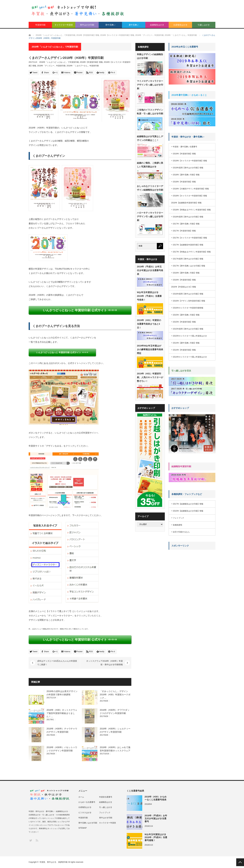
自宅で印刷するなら (181, 532)
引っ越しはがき (106, 807)
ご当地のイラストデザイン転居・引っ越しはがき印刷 (150, 112)
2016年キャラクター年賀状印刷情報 (188, 308)
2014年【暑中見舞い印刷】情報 (186, 343)
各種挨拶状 (178, 525)
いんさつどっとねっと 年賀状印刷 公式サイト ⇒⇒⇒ (80, 310)
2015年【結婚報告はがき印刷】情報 (188, 511)
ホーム (81, 797)
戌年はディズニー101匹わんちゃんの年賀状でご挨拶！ (57, 663)
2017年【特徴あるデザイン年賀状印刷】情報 (192, 252)
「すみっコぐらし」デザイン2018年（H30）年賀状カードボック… (115, 695)
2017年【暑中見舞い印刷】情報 (186, 224)
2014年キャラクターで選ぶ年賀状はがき (190, 357)
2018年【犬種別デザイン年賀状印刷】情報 (191, 189)
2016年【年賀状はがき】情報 (184, 287)
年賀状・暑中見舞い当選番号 (185, 147)
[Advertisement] (192, 572)
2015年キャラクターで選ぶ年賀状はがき (190, 336)
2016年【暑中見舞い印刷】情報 (186, 273)
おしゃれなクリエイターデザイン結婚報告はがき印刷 (150, 188)
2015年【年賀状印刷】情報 (184, 322)
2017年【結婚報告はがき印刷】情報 (188, 504)
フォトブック (178, 518)
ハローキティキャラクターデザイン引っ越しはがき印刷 (150, 216)
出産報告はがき (180, 25)
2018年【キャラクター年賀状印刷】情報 (190, 196)
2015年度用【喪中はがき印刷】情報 (188, 329)
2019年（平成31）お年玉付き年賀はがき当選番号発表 (150, 270)
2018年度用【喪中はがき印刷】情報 (188, 217)
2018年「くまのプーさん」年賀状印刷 (83, 66)
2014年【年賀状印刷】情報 (184, 350)
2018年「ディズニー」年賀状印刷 (51, 66)
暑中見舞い (134, 25)
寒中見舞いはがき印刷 (88, 823)
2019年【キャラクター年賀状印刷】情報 (190, 161)
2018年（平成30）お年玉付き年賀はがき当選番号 (156, 818)
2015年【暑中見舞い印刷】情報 (186, 315)
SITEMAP (83, 828)
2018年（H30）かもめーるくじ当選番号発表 (156, 798)
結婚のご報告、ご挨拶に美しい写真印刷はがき (150, 165)
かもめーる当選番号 (87, 802)
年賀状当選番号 (106, 797)
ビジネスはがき (85, 813)
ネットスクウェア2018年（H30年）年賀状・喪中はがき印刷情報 (104, 663)
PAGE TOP (240, 862)
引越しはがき (204, 25)
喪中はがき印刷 (87, 25)
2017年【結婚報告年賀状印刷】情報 (188, 245)
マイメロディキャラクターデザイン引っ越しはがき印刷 (150, 85)
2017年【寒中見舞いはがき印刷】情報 (189, 266)
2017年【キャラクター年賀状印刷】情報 (190, 238)
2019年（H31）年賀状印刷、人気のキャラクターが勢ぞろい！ (150, 377)
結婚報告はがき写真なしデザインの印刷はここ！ (150, 138)
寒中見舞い (110, 25)
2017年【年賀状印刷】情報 (184, 231)
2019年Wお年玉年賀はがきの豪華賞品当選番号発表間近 (150, 349)
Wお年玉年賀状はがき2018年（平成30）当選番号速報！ (156, 837)
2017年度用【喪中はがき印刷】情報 (188, 259)
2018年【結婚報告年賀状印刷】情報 (186, 203)
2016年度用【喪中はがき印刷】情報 (188, 294)
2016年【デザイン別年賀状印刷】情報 (189, 301)
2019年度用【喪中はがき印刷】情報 (188, 168)
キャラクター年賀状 (64, 25)
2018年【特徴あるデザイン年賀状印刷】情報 (192, 210)
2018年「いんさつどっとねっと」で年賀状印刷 (59, 62)
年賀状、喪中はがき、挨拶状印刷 (54, 862)
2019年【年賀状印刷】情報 (184, 154)
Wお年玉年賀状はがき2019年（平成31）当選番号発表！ (149, 296)
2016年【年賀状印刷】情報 (184, 280)
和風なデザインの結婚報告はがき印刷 (150, 56)
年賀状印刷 (40, 25)
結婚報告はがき (157, 25)
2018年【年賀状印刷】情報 (91, 62)
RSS (37, 840)
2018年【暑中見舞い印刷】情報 (186, 175)
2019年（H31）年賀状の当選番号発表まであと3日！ (149, 324)
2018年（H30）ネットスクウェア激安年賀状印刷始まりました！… (62, 713)
